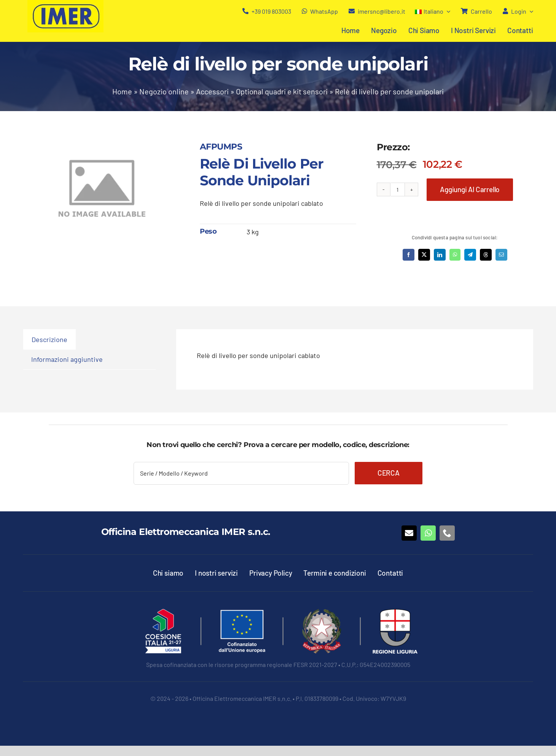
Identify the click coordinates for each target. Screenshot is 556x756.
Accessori (212, 91)
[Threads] (486, 255)
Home (122, 91)
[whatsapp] (428, 533)
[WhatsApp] (455, 255)
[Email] (501, 255)
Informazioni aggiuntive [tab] (67, 359)
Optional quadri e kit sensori (282, 91)
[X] (424, 255)
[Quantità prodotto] (398, 189)
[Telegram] (470, 255)
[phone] (447, 533)
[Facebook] (409, 255)
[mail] (409, 533)
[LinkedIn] (440, 255)
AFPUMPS (221, 147)
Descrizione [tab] (49, 339)
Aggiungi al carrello (470, 189)
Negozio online (164, 91)
